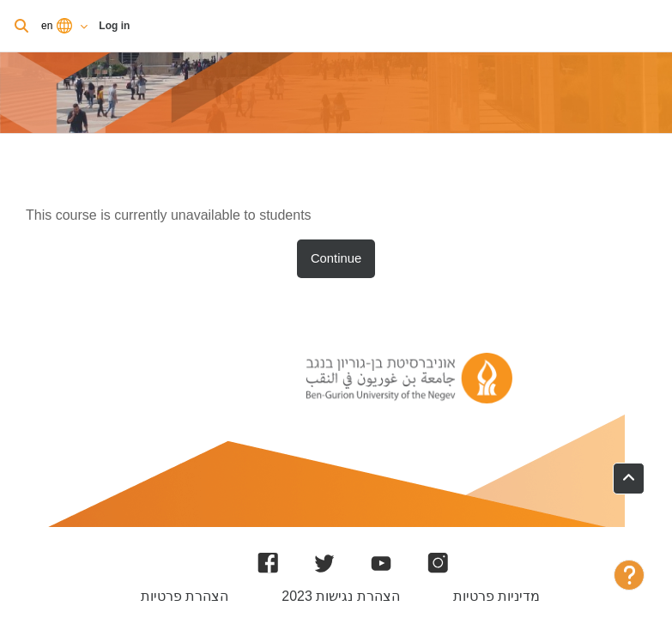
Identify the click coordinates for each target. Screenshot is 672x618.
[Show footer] (629, 575)
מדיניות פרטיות (496, 596)
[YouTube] (381, 563)
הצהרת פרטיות (185, 596)
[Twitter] (324, 563)
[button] (629, 479)
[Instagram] (438, 563)
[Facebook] (268, 563)
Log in (114, 26)
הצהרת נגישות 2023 (340, 596)
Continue (336, 258)
